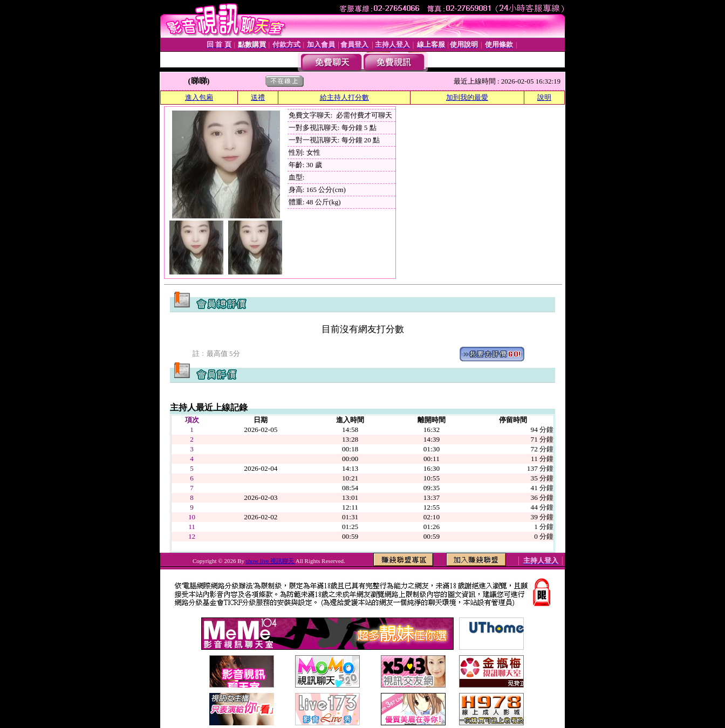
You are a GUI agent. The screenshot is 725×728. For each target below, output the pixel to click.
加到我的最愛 (467, 97)
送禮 (258, 97)
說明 (544, 97)
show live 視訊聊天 (271, 561)
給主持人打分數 (344, 97)
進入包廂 (199, 97)
